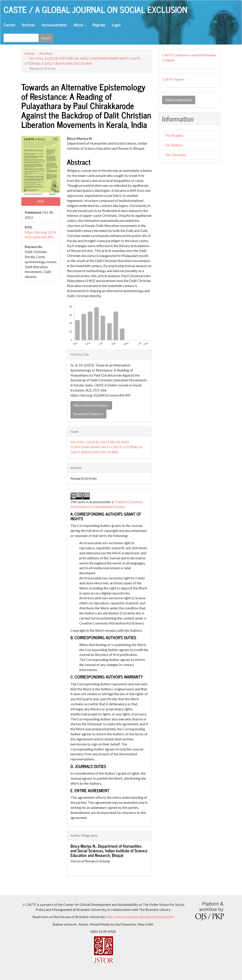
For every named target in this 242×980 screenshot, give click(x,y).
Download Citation (88, 414)
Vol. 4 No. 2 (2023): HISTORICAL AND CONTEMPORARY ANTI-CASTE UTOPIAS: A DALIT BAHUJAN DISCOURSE (106, 447)
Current (9, 25)
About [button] (80, 25)
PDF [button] (41, 201)
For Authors (174, 145)
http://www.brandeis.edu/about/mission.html (140, 917)
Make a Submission (179, 100)
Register (99, 25)
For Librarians (176, 155)
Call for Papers (173, 79)
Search (46, 38)
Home (29, 53)
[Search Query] (21, 38)
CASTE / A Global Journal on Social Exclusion (95, 9)
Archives (28, 25)
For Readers (174, 135)
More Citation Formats (91, 405)
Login (116, 25)
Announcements (54, 25)
